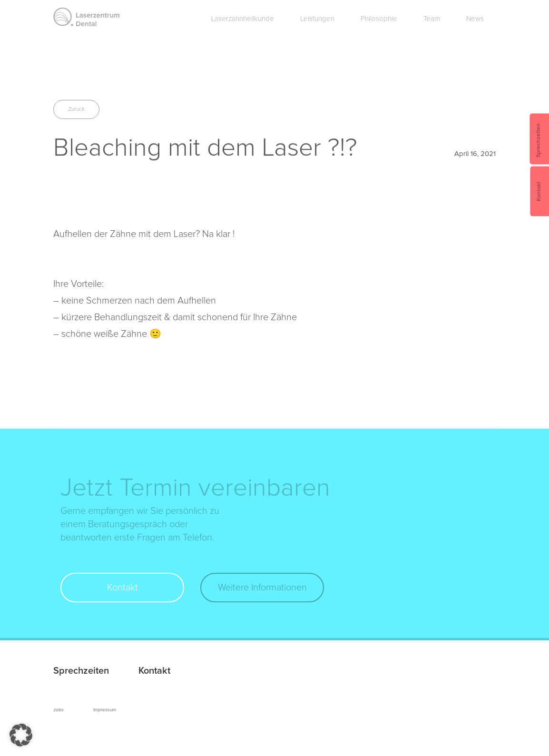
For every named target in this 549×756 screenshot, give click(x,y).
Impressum (105, 710)
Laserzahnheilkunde (243, 19)
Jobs (59, 710)
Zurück (76, 109)
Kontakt (123, 588)
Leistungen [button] (317, 19)
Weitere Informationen (262, 588)
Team (432, 19)
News (475, 19)
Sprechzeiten (81, 671)
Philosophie (379, 19)
